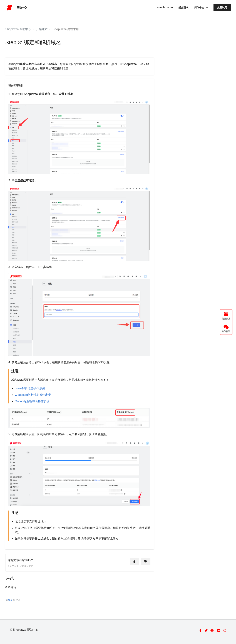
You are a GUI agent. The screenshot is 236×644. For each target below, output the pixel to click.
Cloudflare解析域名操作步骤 (33, 395)
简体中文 (200, 7)
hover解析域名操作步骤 (30, 388)
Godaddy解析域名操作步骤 (32, 401)
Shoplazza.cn (165, 7)
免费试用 (222, 7)
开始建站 (42, 29)
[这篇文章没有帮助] (146, 562)
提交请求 (183, 7)
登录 (10, 600)
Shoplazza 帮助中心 (18, 29)
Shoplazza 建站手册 (66, 29)
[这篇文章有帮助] (134, 562)
